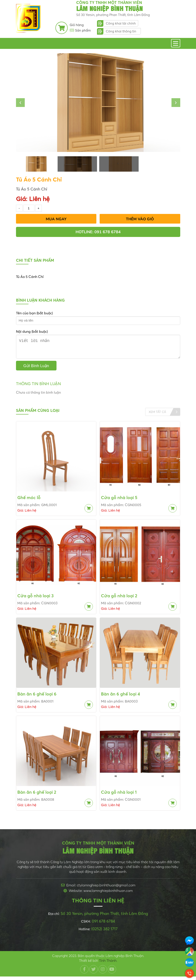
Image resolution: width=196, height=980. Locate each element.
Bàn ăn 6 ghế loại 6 (37, 697)
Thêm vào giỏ (140, 219)
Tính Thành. (108, 964)
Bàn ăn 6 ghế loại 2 (37, 796)
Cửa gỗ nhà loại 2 (119, 599)
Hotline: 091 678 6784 (98, 232)
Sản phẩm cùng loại (38, 414)
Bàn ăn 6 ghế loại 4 (121, 697)
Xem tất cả (157, 415)
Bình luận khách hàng (40, 300)
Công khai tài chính (121, 23)
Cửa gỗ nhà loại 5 (119, 501)
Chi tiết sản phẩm (35, 260)
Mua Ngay (56, 219)
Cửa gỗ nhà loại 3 (35, 599)
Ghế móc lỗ (29, 501)
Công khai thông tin (121, 31)
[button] (20, 103)
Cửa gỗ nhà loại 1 (119, 796)
